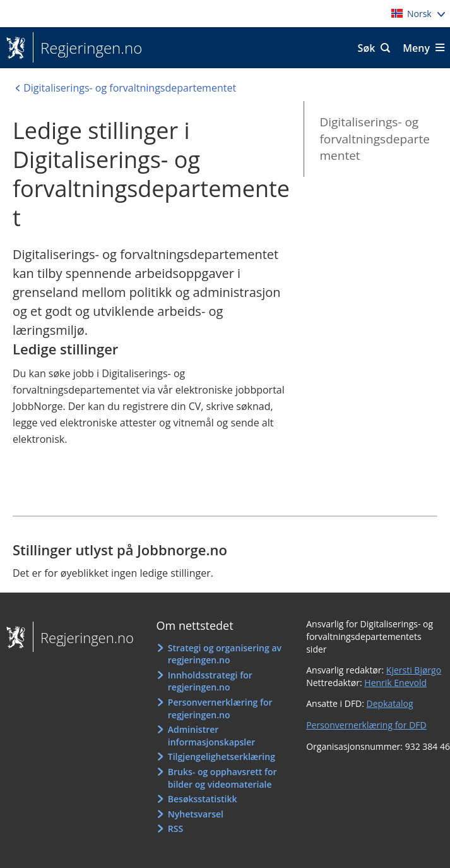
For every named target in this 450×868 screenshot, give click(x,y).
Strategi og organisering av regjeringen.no (225, 654)
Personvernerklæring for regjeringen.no (220, 708)
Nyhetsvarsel (196, 814)
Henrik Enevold (395, 683)
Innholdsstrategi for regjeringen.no (210, 681)
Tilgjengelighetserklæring (222, 756)
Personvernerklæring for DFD (366, 725)
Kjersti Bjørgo (414, 670)
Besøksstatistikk (203, 799)
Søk (367, 48)
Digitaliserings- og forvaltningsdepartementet (374, 139)
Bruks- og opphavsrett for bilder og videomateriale (222, 778)
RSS (175, 829)
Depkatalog (390, 703)
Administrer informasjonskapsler (212, 736)
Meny (416, 48)
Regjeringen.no (87, 48)
